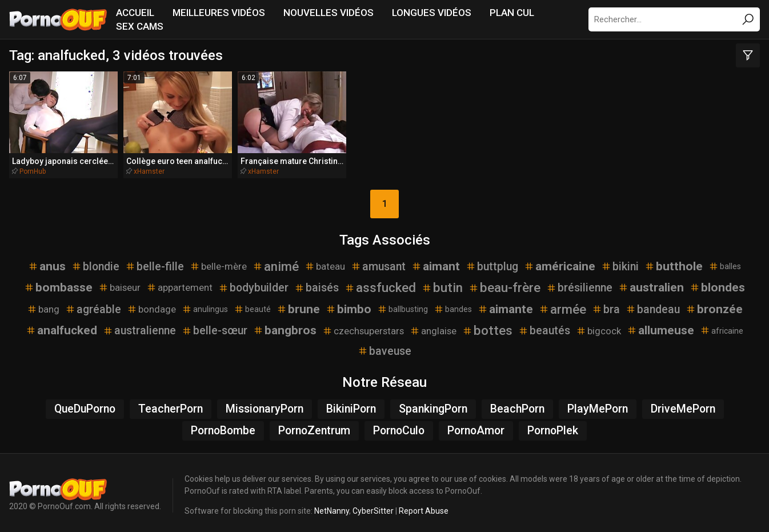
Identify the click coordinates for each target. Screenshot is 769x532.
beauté (252, 305)
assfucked (380, 283)
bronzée (714, 305)
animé (276, 261)
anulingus (205, 305)
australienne (139, 326)
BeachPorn (517, 404)
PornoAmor (476, 426)
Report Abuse (424, 506)
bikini (620, 261)
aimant (436, 261)
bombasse (58, 283)
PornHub (33, 166)
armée (562, 305)
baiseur (119, 283)
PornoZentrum (314, 426)
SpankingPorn (433, 404)
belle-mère (218, 262)
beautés (544, 326)
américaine (560, 261)
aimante (505, 305)
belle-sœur (215, 326)
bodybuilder (253, 283)
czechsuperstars (363, 326)
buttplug (492, 261)
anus (47, 261)
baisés (317, 283)
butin (442, 283)
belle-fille (155, 261)
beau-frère (504, 283)
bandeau (653, 305)
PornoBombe (223, 426)
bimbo (349, 305)
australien (651, 283)
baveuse (384, 347)
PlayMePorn (598, 404)
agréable (93, 305)
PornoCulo (399, 426)
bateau (325, 262)
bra (606, 305)
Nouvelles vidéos (329, 13)
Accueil (135, 13)
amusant (378, 261)
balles (725, 261)
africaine (722, 326)
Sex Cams (140, 26)
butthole (674, 261)
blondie (95, 261)
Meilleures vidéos (219, 13)
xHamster (143, 166)
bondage (151, 305)
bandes (453, 305)
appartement (179, 283)
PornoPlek (553, 426)
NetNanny (332, 506)
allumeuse (660, 326)
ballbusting (402, 305)
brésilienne (579, 283)
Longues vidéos (432, 13)
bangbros (285, 326)
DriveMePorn (683, 404)
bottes (487, 326)
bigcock (598, 326)
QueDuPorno (85, 404)
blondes (717, 283)
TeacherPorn (171, 404)
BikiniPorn (351, 404)
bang (43, 305)
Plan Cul (512, 13)
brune (298, 305)
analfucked (61, 326)
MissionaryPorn (265, 404)
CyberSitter (373, 506)
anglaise (433, 326)
